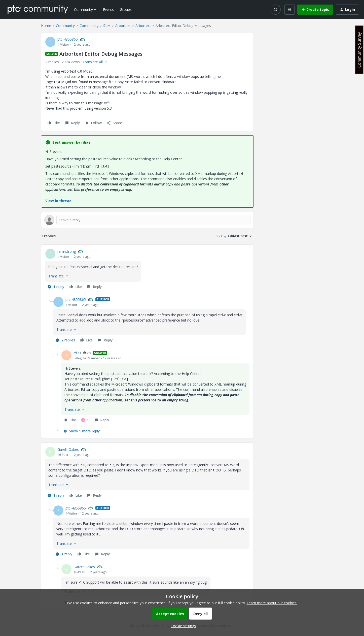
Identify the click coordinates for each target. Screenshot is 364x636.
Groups (126, 9)
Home (46, 26)
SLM (107, 26)
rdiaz (77, 353)
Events (108, 9)
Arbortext (123, 26)
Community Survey (359, 50)
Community (65, 26)
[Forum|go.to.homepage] (38, 9)
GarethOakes (68, 449)
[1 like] (85, 420)
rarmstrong (67, 251)
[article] (147, 270)
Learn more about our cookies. (272, 603)
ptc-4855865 (68, 39)
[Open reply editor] (147, 220)
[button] (315, 10)
